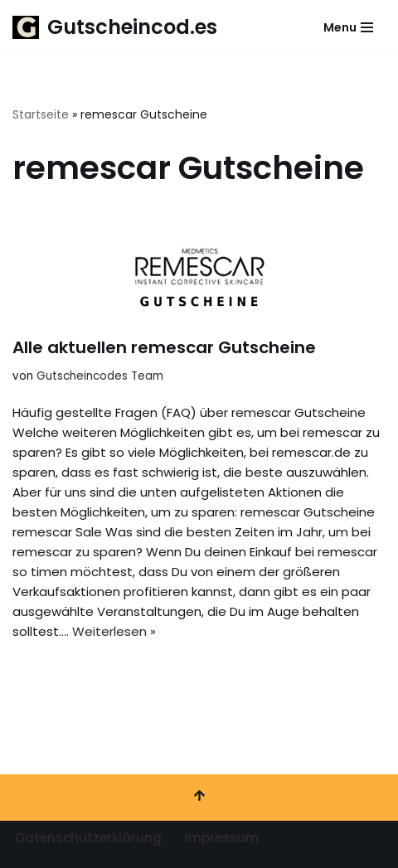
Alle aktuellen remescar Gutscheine (164, 347)
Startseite (41, 114)
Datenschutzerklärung (89, 838)
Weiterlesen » (114, 631)
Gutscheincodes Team (100, 376)
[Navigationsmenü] (348, 27)
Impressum (222, 838)
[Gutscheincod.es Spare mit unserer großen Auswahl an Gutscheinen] (115, 27)
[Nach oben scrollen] (199, 798)
